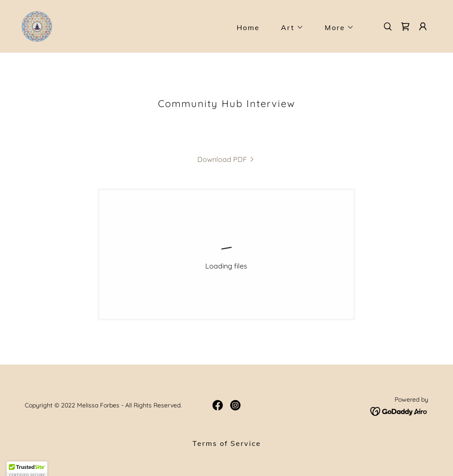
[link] (37, 26)
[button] (289, 27)
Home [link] (248, 27)
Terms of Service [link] (227, 443)
